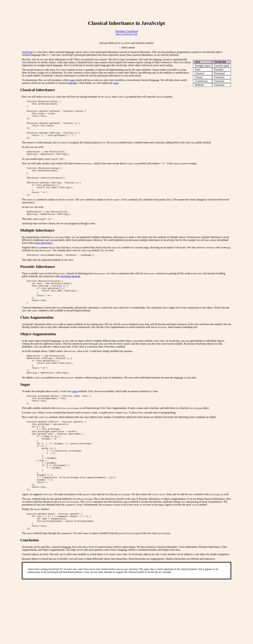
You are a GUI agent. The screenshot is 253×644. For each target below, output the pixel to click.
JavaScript (27, 52)
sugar (72, 81)
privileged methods (70, 293)
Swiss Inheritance (43, 259)
